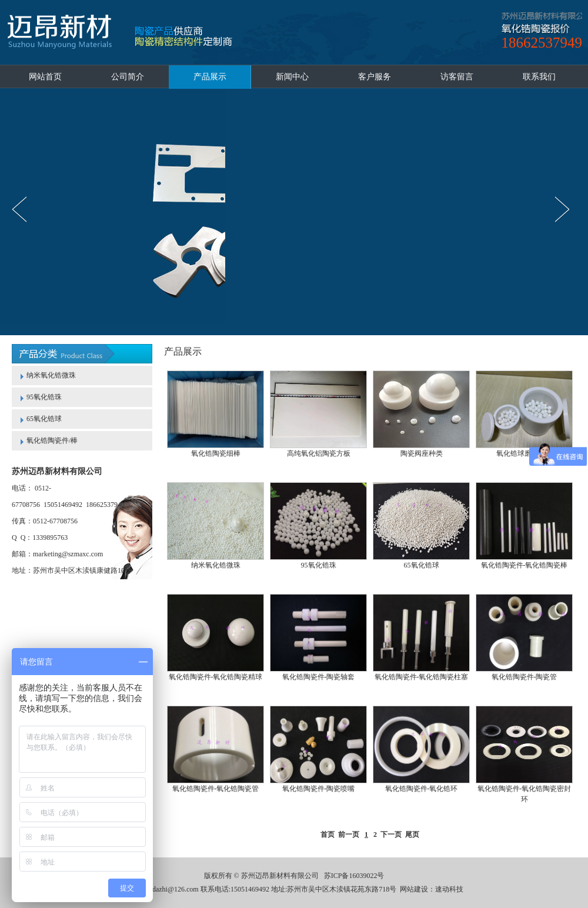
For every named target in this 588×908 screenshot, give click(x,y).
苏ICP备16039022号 (354, 876)
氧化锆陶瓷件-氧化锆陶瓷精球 (216, 677)
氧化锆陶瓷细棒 (216, 453)
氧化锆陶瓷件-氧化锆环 (422, 789)
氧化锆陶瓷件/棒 (52, 440)
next (565, 209)
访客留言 (457, 77)
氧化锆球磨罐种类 (524, 453)
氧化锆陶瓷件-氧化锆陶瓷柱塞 (422, 677)
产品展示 (210, 77)
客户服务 (375, 77)
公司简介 (128, 77)
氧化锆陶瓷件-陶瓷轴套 (319, 677)
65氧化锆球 (44, 419)
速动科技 (449, 889)
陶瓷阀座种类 (422, 453)
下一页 (391, 834)
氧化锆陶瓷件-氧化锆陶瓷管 (216, 789)
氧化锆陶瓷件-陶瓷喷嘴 (319, 789)
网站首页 (45, 77)
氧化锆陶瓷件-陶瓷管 (524, 677)
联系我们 (539, 77)
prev (23, 209)
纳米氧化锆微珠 (51, 375)
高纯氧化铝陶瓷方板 (319, 453)
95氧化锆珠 (44, 397)
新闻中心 (292, 77)
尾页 (412, 834)
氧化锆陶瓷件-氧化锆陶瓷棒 (524, 565)
